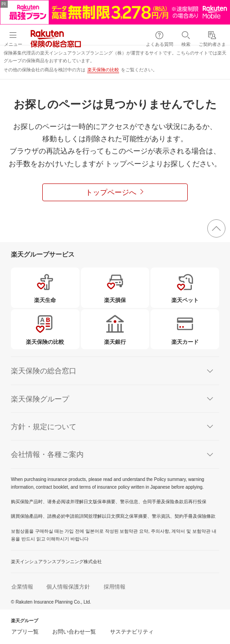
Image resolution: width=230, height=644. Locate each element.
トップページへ (111, 192)
